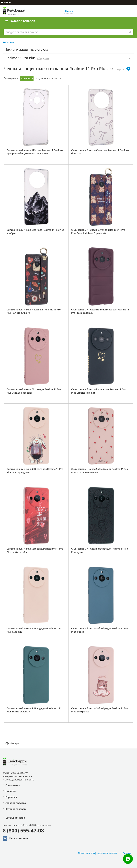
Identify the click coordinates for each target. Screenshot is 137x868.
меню (6, 2)
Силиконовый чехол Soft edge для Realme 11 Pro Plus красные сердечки (100, 471)
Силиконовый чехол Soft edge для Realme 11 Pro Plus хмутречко (100, 710)
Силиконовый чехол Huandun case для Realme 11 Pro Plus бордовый (100, 311)
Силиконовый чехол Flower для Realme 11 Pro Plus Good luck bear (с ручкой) (98, 232)
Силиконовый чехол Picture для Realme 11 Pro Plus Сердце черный (98, 391)
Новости (11, 791)
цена (57, 78)
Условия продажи (16, 803)
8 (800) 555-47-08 (23, 830)
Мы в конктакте (15, 838)
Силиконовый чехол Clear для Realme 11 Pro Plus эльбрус (35, 232)
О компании (13, 785)
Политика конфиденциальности (97, 853)
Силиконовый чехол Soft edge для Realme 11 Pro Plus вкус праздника (35, 471)
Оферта (127, 853)
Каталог (9, 42)
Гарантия (11, 797)
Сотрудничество (15, 818)
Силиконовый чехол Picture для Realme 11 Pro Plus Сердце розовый (34, 391)
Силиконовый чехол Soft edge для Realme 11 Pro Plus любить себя (35, 550)
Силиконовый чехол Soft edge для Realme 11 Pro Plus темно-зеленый (35, 710)
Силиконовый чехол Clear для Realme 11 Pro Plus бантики (100, 152)
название (26, 78)
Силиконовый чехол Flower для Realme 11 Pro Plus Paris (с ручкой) (34, 311)
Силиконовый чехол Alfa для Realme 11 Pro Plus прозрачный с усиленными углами (35, 152)
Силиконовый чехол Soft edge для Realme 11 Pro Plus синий (100, 630)
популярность (43, 78)
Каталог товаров (20, 21)
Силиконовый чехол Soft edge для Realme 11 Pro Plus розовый (35, 630)
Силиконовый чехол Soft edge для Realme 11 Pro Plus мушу (100, 550)
